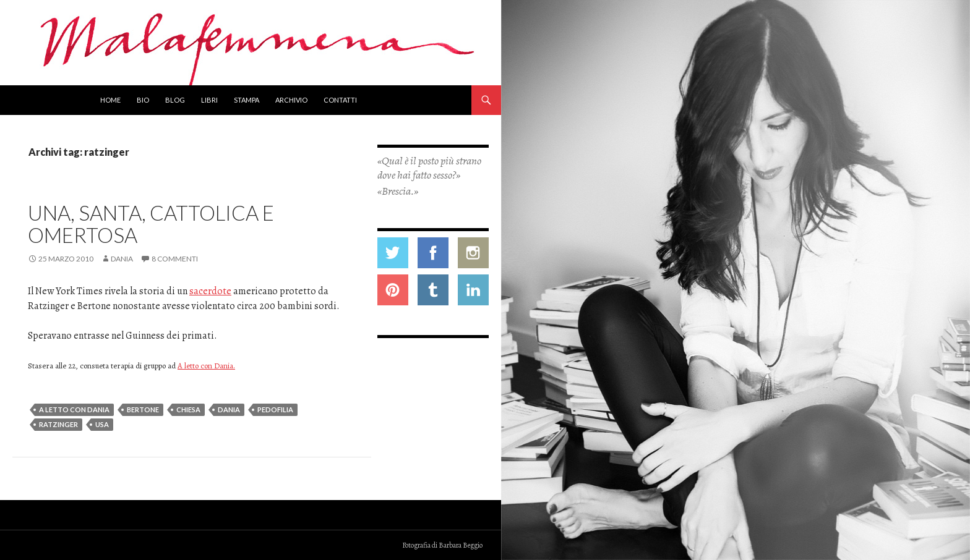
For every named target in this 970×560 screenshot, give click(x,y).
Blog (175, 100)
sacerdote (210, 291)
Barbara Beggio (461, 545)
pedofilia (275, 409)
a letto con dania (74, 409)
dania (229, 409)
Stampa (247, 100)
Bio (143, 100)
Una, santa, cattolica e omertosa (151, 224)
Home (110, 100)
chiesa (188, 409)
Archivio (291, 100)
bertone (143, 409)
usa (102, 424)
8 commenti (175, 259)
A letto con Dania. (206, 366)
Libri (209, 100)
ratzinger (58, 424)
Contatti (340, 100)
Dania (122, 259)
